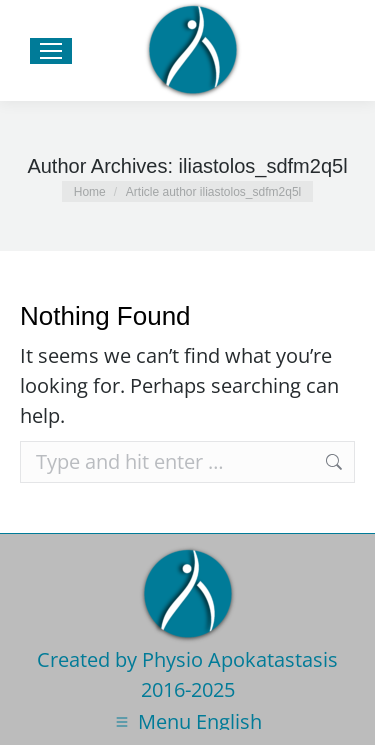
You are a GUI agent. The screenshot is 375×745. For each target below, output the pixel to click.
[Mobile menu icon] (51, 51)
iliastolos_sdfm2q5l (263, 166)
